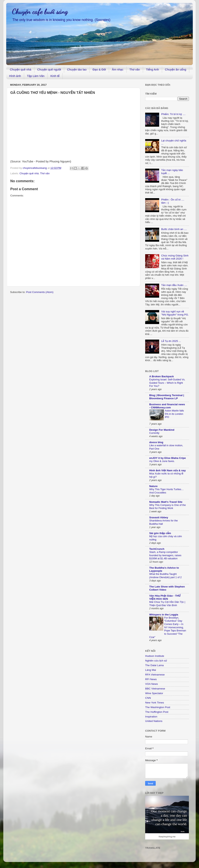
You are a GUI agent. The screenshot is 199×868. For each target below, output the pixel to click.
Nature (153, 486)
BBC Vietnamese (155, 689)
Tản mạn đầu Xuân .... (174, 285)
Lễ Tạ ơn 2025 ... (171, 341)
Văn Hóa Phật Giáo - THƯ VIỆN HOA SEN (165, 597)
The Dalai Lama (154, 665)
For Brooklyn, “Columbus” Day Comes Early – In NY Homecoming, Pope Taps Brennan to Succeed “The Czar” (168, 627)
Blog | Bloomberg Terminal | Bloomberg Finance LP (167, 397)
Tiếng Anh (152, 69)
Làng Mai (151, 670)
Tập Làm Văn (36, 76)
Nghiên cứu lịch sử (156, 661)
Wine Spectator (154, 693)
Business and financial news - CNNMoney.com (167, 406)
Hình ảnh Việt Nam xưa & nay (168, 470)
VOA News (151, 684)
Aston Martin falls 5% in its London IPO (174, 414)
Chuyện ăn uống (176, 69)
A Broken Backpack (161, 376)
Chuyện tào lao (77, 69)
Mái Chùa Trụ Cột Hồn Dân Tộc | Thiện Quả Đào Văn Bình (167, 604)
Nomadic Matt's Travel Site (166, 502)
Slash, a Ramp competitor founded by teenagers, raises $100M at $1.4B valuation (165, 555)
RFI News (151, 679)
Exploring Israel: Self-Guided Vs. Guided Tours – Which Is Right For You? (167, 383)
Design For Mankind (162, 430)
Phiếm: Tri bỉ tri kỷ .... (173, 114)
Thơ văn (135, 69)
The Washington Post (158, 707)
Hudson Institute (155, 656)
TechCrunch (157, 549)
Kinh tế (55, 76)
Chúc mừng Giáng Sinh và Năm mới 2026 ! (175, 257)
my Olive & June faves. (162, 461)
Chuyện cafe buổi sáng (40, 11)
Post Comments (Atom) (40, 292)
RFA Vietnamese (155, 675)
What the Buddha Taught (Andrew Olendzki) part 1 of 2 (165, 576)
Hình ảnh (15, 76)
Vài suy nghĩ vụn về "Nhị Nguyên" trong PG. (175, 313)
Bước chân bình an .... (174, 229)
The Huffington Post (157, 712)
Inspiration (151, 717)
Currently (154, 433)
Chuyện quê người (49, 69)
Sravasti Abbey (159, 517)
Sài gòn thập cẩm (160, 533)
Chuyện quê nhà (21, 69)
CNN (148, 698)
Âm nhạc (118, 69)
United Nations (154, 721)
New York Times (155, 703)
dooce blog (156, 442)
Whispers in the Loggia (164, 615)
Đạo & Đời (99, 69)
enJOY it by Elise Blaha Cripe (168, 458)
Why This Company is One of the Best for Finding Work (168, 507)
